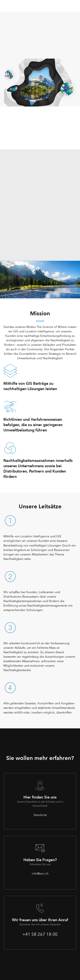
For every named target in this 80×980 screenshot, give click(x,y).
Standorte (40, 815)
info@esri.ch (40, 874)
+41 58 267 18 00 (40, 934)
